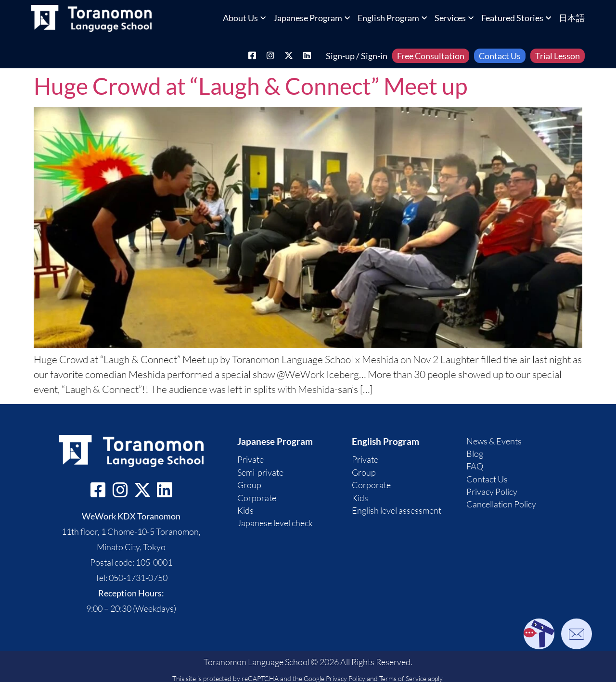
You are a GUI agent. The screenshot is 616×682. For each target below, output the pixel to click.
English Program (392, 18)
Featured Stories (516, 18)
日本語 (572, 18)
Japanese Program (312, 18)
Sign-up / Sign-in (357, 56)
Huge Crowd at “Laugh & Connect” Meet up (251, 86)
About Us (244, 18)
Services (454, 18)
